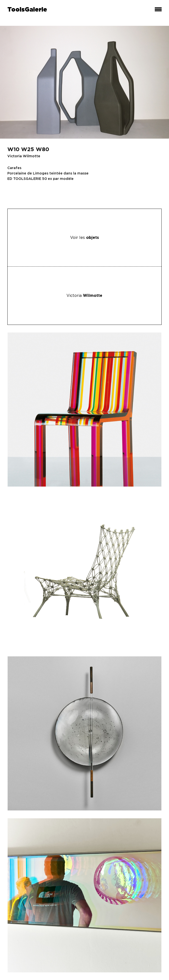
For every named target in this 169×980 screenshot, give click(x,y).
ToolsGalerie (27, 10)
